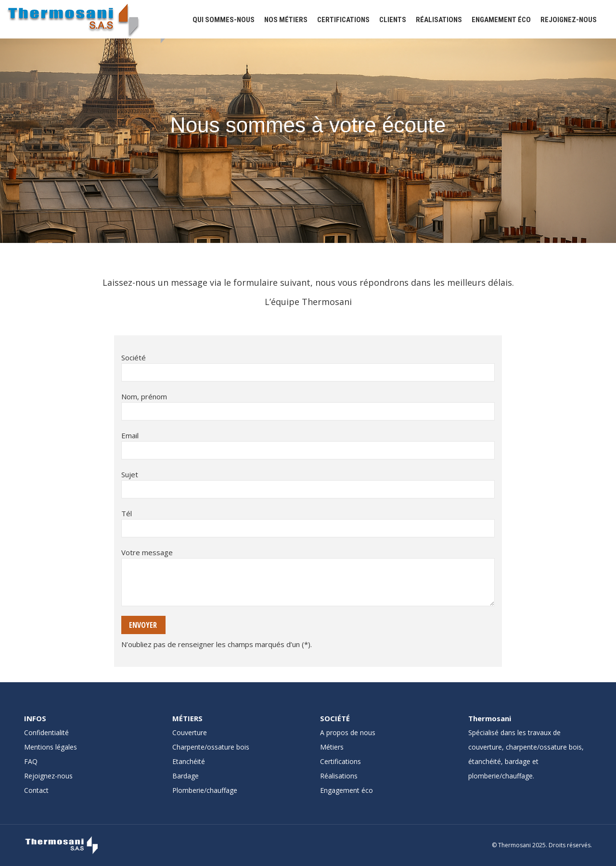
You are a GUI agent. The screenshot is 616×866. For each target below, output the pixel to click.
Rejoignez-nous (48, 776)
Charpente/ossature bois (211, 747)
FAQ (31, 761)
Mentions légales (51, 747)
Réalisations (339, 776)
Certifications (340, 761)
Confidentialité (46, 732)
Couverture (190, 732)
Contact (36, 790)
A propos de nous (348, 732)
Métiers (332, 747)
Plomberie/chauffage (205, 790)
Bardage (186, 776)
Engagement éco (346, 790)
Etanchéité (189, 761)
